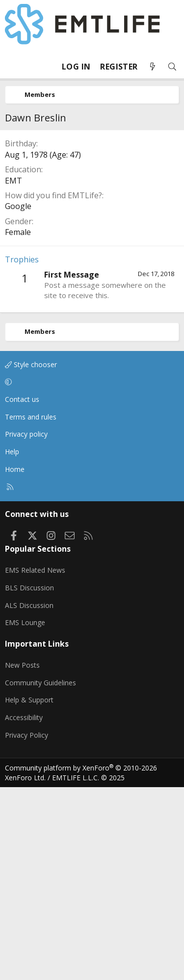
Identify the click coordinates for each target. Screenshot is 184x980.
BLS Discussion (29, 781)
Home (15, 662)
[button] (90, 575)
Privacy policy (26, 627)
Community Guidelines (40, 875)
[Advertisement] (92, 226)
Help (12, 644)
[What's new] (153, 67)
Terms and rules (31, 610)
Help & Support (29, 893)
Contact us (22, 592)
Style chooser (31, 557)
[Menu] (13, 67)
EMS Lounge (25, 815)
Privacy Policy (26, 928)
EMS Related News (35, 763)
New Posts (22, 858)
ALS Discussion (29, 798)
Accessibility (24, 910)
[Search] (172, 67)
